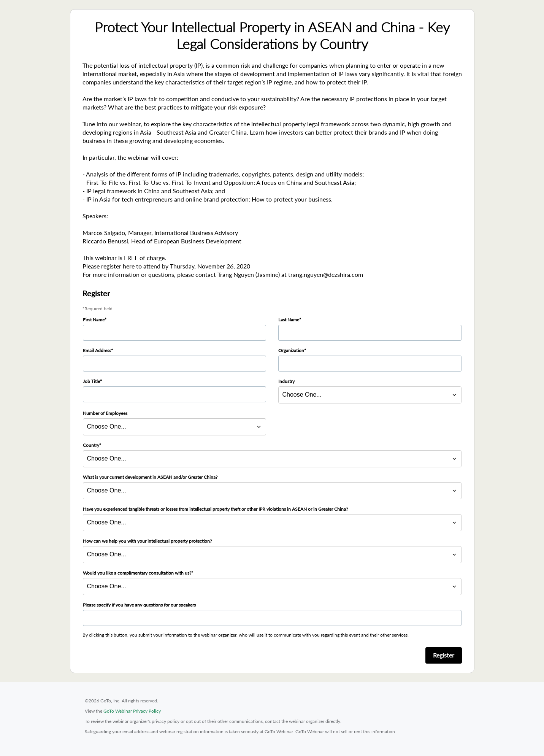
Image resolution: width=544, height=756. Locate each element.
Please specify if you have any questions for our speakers (139, 605)
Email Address (97, 350)
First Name (94, 320)
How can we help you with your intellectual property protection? (147, 541)
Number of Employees (105, 413)
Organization (291, 350)
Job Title (91, 381)
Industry (286, 381)
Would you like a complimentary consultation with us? (137, 573)
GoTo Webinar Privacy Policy (132, 711)
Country (91, 445)
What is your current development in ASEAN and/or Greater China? (150, 477)
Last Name (289, 320)
